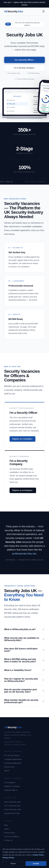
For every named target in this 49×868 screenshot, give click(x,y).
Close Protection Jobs (13, 809)
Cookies (21, 860)
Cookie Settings (39, 861)
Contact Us (8, 840)
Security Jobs (9, 767)
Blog (6, 825)
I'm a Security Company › (24, 68)
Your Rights (29, 861)
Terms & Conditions (12, 836)
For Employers (10, 782)
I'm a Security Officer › (24, 60)
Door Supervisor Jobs (12, 802)
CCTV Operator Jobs (12, 806)
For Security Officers (12, 755)
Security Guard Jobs (12, 813)
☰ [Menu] (44, 11)
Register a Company (12, 786)
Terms (14, 860)
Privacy (7, 860)
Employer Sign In (11, 790)
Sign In (7, 771)
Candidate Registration (13, 759)
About (6, 829)
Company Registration (13, 763)
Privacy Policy (10, 833)
